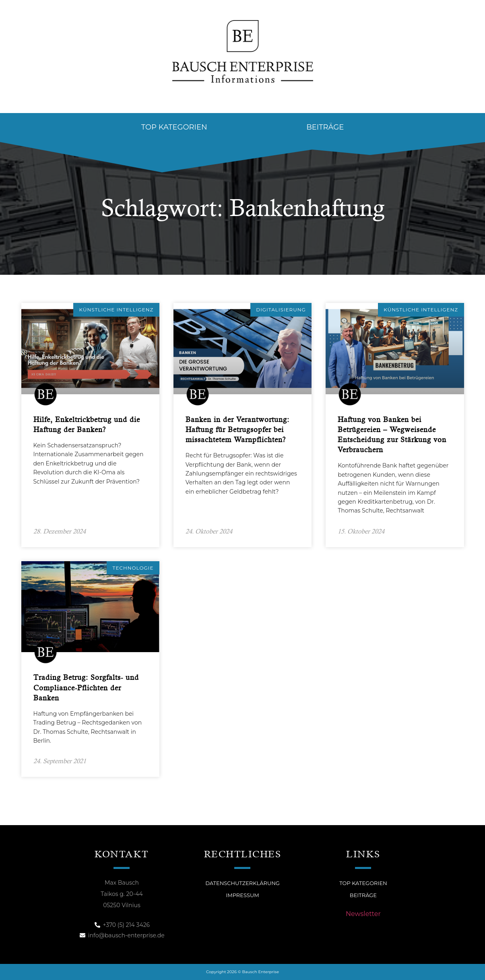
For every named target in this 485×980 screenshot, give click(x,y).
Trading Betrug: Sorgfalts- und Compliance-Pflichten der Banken (86, 687)
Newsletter (363, 914)
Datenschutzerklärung (242, 883)
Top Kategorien (174, 127)
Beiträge (325, 127)
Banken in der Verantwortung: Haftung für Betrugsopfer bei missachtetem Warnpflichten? (237, 429)
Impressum (242, 895)
